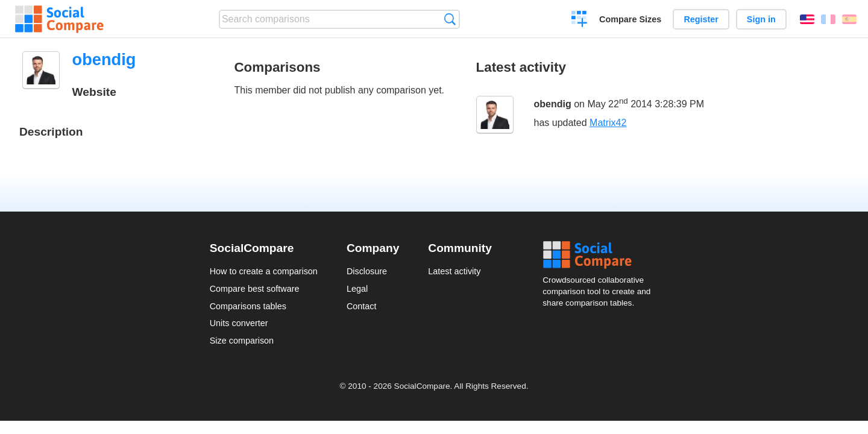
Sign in (761, 19)
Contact (362, 306)
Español (849, 19)
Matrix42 (608, 123)
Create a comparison (580, 20)
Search (450, 19)
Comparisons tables (248, 306)
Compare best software (255, 289)
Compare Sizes (630, 19)
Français (828, 19)
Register (701, 19)
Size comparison (242, 341)
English (807, 19)
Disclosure (367, 271)
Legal (357, 289)
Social (600, 255)
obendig (553, 105)
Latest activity (454, 271)
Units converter (239, 323)
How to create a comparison (264, 271)
